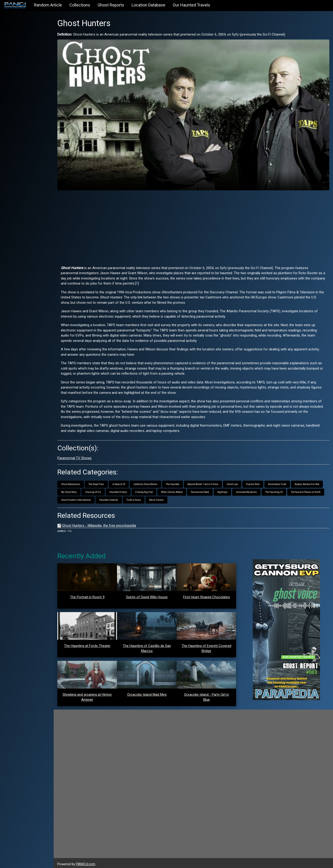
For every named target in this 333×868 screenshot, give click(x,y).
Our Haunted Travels (191, 5)
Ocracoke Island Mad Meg (150, 692)
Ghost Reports (111, 5)
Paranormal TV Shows (79, 456)
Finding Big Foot (148, 490)
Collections (80, 5)
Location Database (148, 5)
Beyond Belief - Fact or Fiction (207, 482)
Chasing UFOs (97, 490)
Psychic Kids (257, 482)
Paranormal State (204, 490)
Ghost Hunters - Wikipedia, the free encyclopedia (103, 523)
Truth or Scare (138, 498)
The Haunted (177, 482)
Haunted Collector (113, 498)
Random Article (48, 5)
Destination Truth (281, 482)
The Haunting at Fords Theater (91, 643)
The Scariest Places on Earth (310, 490)
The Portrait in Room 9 (91, 595)
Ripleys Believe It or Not (311, 482)
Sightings (227, 490)
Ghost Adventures (75, 482)
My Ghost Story (73, 490)
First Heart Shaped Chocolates (208, 595)
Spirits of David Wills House (150, 595)
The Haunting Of (278, 490)
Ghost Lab (236, 482)
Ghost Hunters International (80, 498)
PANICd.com (90, 862)
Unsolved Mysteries (251, 490)
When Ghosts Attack (176, 490)
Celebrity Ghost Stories (150, 482)
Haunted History (122, 490)
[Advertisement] (195, 224)
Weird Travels (161, 498)
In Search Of (123, 482)
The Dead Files (100, 482)
